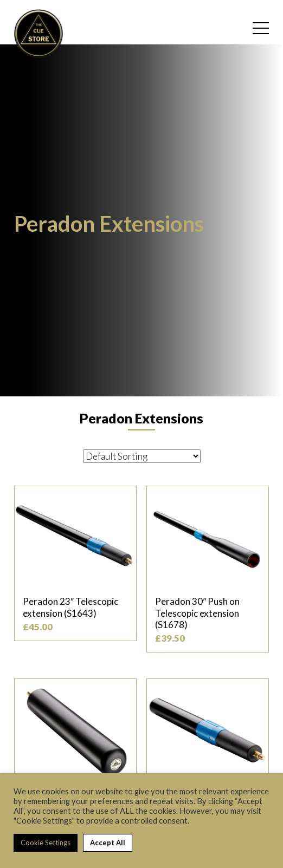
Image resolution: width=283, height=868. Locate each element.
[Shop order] (142, 456)
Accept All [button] (108, 843)
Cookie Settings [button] (46, 843)
